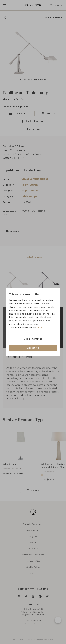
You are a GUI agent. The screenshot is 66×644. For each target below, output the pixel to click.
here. (40, 327)
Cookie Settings (33, 339)
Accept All (33, 348)
